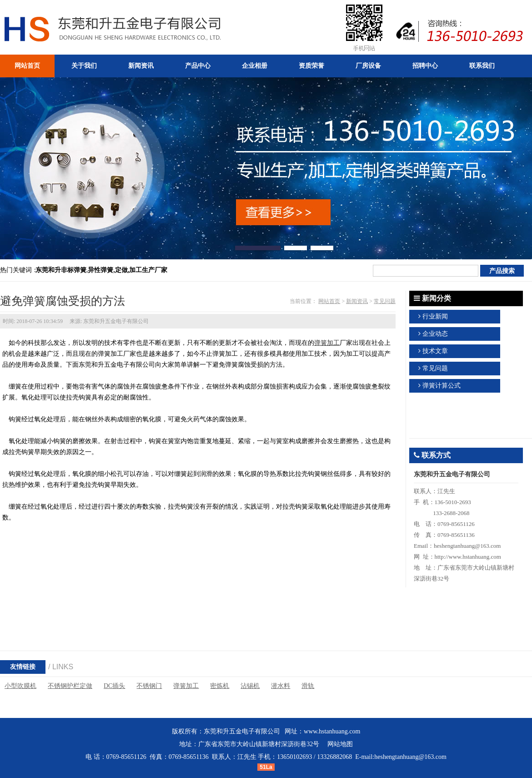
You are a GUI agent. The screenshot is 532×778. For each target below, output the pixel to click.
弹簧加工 (327, 343)
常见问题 (385, 301)
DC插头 (114, 686)
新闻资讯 (357, 301)
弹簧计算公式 (442, 386)
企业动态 (435, 334)
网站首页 (329, 301)
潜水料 (281, 686)
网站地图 (340, 744)
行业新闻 (435, 316)
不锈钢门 (149, 686)
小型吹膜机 (20, 686)
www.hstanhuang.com (332, 731)
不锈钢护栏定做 (70, 686)
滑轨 (308, 686)
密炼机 (220, 686)
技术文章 (435, 351)
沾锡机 (250, 686)
